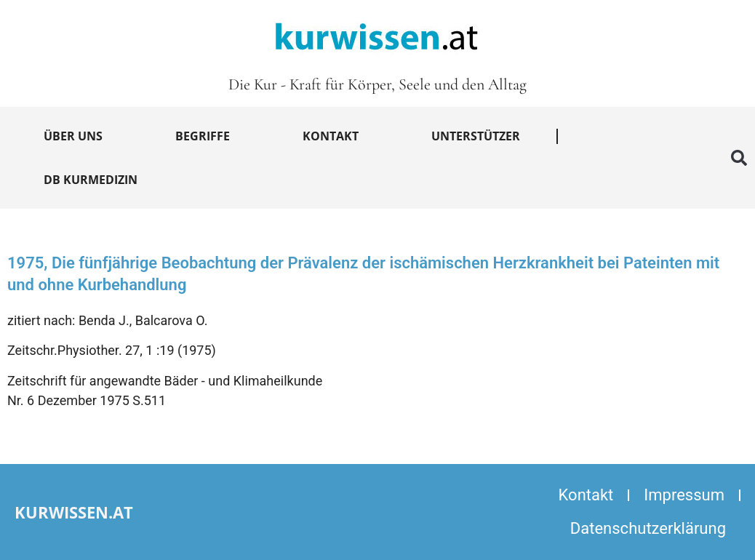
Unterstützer (476, 136)
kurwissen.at (74, 512)
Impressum (684, 495)
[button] (739, 158)
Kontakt (331, 136)
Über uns (73, 136)
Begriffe (203, 136)
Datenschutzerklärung (648, 528)
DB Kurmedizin (91, 180)
